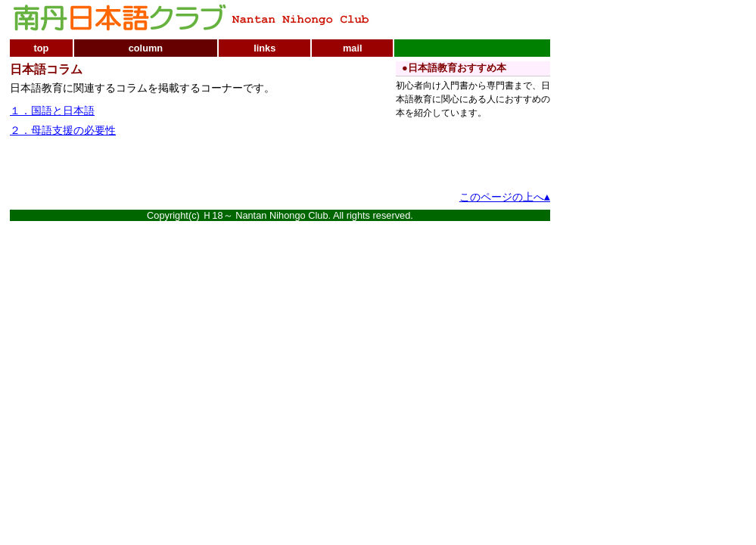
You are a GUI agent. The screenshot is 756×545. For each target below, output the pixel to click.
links (264, 48)
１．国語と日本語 (52, 112)
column (146, 48)
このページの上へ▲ (505, 198)
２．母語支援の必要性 (63, 131)
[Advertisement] (187, 165)
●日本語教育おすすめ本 (454, 68)
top (41, 48)
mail (353, 48)
